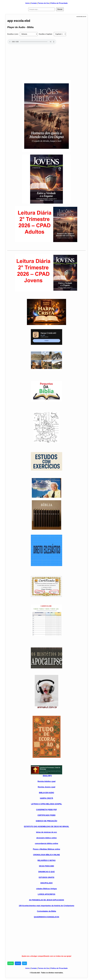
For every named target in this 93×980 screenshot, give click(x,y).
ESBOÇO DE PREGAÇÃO (46, 821)
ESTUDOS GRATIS (47, 877)
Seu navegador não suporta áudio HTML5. (32, 42)
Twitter (24, 963)
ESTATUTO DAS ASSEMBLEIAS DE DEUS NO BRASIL (46, 827)
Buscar (60, 9)
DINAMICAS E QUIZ (46, 872)
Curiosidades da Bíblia (46, 911)
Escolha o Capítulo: (46, 34)
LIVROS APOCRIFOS (46, 894)
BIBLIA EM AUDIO (46, 793)
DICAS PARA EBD (46, 866)
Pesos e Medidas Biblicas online (46, 849)
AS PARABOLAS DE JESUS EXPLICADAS (46, 900)
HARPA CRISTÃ (46, 798)
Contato (34, 3)
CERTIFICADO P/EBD (46, 815)
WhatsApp (11, 963)
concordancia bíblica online (46, 843)
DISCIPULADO (46, 883)
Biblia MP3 (47, 776)
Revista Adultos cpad (46, 781)
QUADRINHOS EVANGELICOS (46, 917)
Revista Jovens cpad (46, 787)
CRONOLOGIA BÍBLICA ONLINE (46, 855)
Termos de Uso (44, 3)
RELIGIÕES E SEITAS (46, 860)
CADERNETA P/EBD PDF (46, 810)
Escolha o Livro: (13, 34)
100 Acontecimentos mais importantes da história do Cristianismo (46, 906)
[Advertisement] (46, 61)
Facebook (18, 963)
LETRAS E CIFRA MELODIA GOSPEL (46, 804)
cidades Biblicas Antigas (46, 889)
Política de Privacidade (59, 3)
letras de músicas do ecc (46, 832)
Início (27, 3)
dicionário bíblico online (46, 838)
